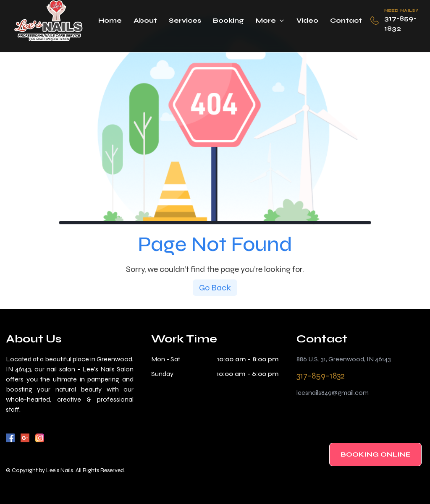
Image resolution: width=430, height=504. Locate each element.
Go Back (215, 288)
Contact (346, 20)
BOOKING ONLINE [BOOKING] (376, 454)
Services (185, 20)
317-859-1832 (400, 24)
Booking (228, 20)
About (145, 20)
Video (307, 20)
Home (110, 20)
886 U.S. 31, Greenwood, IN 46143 (344, 359)
